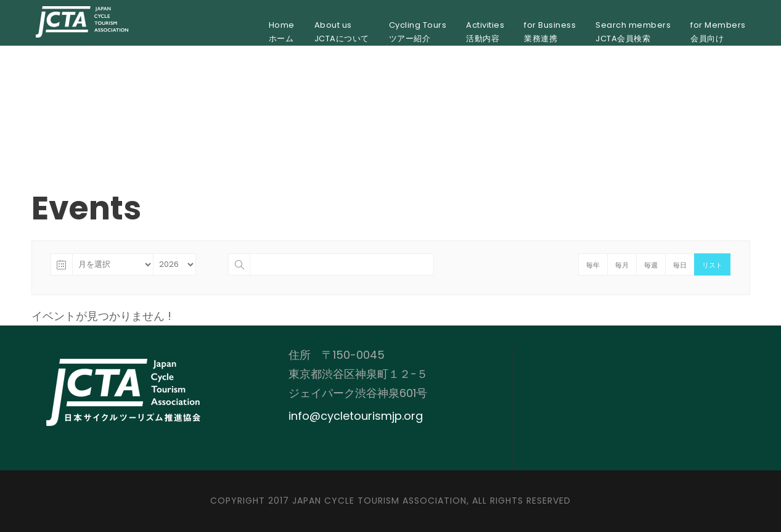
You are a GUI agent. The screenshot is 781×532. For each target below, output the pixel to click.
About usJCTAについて (342, 32)
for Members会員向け (718, 32)
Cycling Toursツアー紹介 (418, 32)
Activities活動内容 (485, 32)
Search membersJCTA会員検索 (633, 32)
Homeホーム (282, 32)
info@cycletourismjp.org (356, 416)
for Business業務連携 (550, 32)
